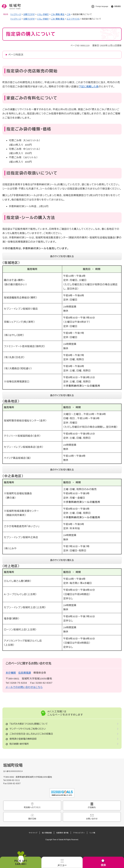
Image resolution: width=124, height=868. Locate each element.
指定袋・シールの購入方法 (31, 218)
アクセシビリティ (79, 833)
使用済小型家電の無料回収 (23, 739)
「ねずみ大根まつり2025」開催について (29, 724)
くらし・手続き (43, 14)
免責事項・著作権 (62, 833)
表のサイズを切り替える (62, 256)
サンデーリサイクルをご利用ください (28, 729)
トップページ (16, 14)
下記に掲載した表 (89, 87)
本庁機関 (11, 673)
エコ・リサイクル (73, 19)
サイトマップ (33, 833)
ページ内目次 (16, 55)
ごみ (69, 14)
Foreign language (102, 6)
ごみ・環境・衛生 (58, 14)
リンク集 (92, 833)
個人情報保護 (47, 833)
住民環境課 (25, 673)
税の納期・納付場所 (19, 744)
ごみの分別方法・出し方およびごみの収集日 (31, 734)
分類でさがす (29, 14)
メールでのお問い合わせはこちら (24, 687)
